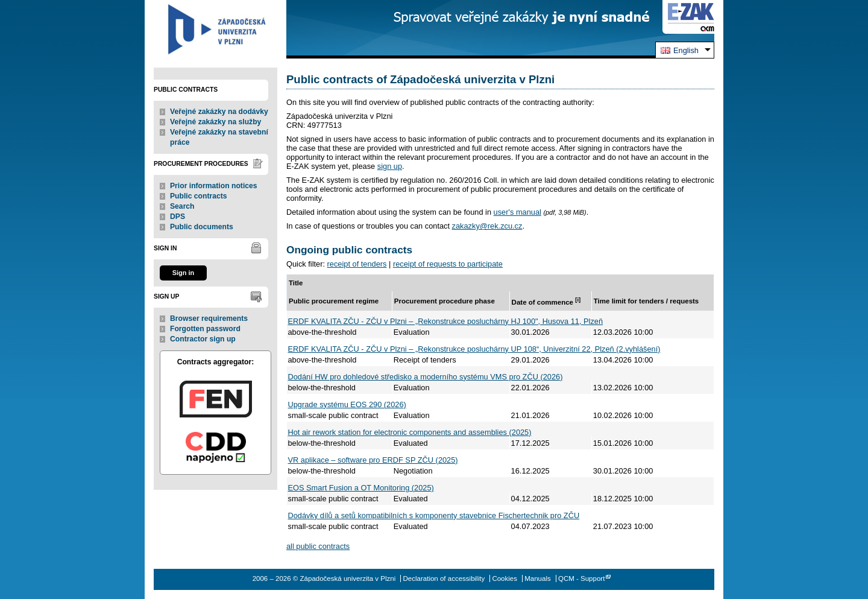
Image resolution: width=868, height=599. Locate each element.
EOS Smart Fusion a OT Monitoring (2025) (361, 488)
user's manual (517, 212)
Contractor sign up (203, 339)
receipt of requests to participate (448, 264)
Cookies (505, 578)
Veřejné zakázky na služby (215, 122)
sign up (390, 166)
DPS (178, 217)
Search (182, 206)
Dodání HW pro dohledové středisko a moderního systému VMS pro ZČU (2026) (426, 377)
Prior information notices (214, 186)
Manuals (538, 578)
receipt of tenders (357, 264)
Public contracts (199, 196)
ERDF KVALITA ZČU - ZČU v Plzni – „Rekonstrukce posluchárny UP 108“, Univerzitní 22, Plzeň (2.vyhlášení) (474, 349)
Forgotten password (205, 329)
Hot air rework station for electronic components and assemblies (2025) (410, 432)
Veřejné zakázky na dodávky (219, 112)
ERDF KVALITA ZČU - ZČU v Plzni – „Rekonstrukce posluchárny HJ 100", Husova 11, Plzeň (446, 321)
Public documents (202, 227)
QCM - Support (581, 578)
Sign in (183, 273)
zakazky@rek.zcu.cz (487, 226)
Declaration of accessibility (444, 578)
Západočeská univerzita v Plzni (215, 29)
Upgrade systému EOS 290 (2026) (347, 404)
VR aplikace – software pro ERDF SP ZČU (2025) (373, 460)
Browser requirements (209, 319)
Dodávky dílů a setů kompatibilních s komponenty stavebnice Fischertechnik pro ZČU (434, 515)
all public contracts (318, 546)
